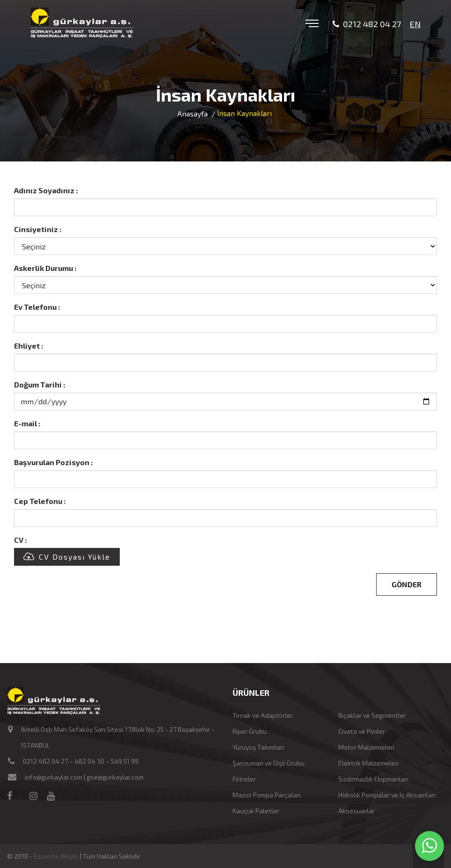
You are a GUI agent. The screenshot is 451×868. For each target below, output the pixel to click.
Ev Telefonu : (37, 307)
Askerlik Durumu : (45, 268)
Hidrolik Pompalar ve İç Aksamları (387, 795)
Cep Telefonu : (40, 501)
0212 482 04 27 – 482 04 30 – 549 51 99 (81, 761)
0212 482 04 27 (367, 24)
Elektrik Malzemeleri (368, 763)
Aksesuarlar (356, 811)
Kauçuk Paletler (256, 811)
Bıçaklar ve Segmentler (372, 715)
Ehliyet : (29, 346)
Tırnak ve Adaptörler (263, 715)
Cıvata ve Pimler (362, 731)
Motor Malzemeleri (366, 747)
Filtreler (244, 779)
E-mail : (27, 423)
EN (415, 24)
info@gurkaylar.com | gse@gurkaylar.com (84, 777)
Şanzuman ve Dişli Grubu (269, 763)
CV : (20, 540)
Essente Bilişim (56, 856)
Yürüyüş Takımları (258, 747)
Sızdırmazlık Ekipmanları (373, 779)
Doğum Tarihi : (40, 384)
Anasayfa (193, 113)
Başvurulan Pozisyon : (53, 462)
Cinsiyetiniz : (38, 229)
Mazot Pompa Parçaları (267, 795)
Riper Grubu (250, 731)
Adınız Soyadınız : (46, 190)
